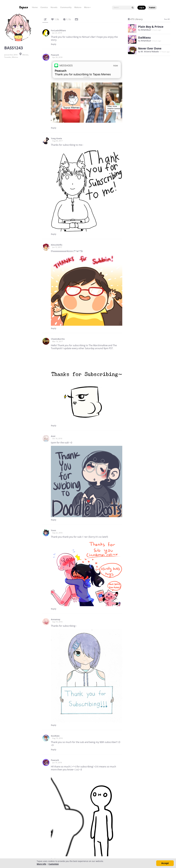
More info (41, 864)
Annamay (56, 619)
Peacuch (55, 55)
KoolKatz (55, 736)
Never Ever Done (150, 48)
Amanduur (146, 30)
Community (66, 7)
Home (35, 7)
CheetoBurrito (58, 339)
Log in (142, 8)
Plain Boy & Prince (151, 27)
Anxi (53, 436)
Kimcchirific (57, 245)
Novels (54, 7)
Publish (152, 8)
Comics (44, 7)
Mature (78, 7)
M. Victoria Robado (150, 52)
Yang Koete (56, 138)
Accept (165, 863)
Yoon (53, 530)
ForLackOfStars (58, 31)
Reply (54, 44)
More (88, 7)
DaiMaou (144, 38)
